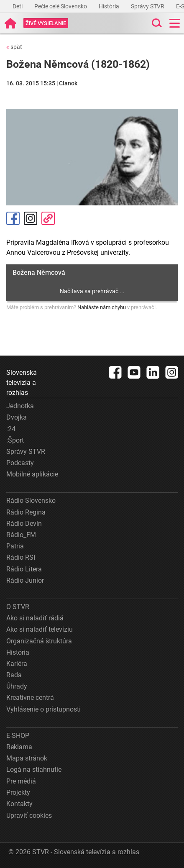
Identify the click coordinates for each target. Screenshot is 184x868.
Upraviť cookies (29, 816)
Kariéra (17, 664)
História (110, 6)
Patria (15, 546)
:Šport (15, 440)
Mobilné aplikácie (32, 474)
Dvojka (17, 417)
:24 (11, 429)
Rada (14, 675)
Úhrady (17, 686)
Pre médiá (21, 781)
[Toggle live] (46, 23)
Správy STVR (148, 6)
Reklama (19, 747)
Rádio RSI (21, 557)
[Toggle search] (156, 23)
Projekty (18, 792)
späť (14, 47)
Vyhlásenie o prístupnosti (43, 709)
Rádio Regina (26, 512)
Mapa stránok (27, 758)
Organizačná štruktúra (39, 641)
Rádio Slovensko (31, 501)
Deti (18, 6)
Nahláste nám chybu (102, 307)
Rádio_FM (21, 535)
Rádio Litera (24, 569)
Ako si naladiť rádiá (35, 618)
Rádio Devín (24, 524)
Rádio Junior (25, 580)
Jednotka (20, 406)
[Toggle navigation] (175, 23)
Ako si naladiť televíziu (40, 629)
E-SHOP (18, 736)
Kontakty (19, 804)
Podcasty (20, 463)
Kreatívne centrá (30, 698)
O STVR (18, 607)
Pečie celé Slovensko (61, 6)
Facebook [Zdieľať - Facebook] (13, 218)
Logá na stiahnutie (34, 769)
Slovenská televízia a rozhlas (22, 383)
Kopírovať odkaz (48, 218)
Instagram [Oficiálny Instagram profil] (31, 218)
